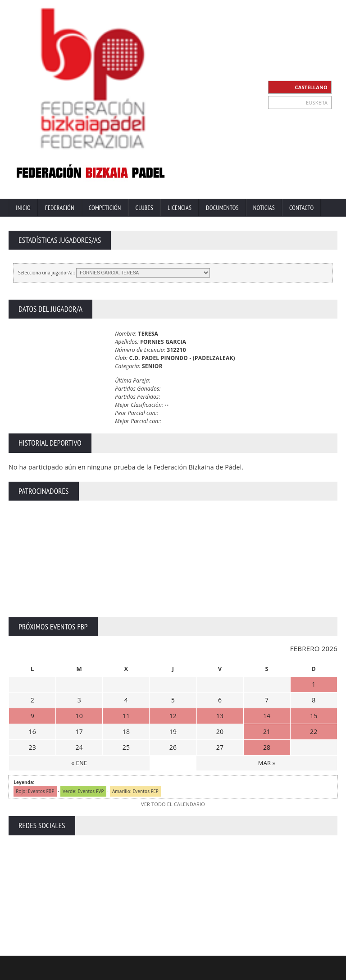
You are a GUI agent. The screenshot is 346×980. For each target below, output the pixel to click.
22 (314, 732)
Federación (60, 208)
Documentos (222, 208)
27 (220, 747)
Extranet (157, 972)
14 (267, 716)
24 (79, 747)
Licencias (180, 208)
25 (126, 747)
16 (32, 732)
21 (267, 732)
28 (267, 747)
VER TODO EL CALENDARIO (173, 804)
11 (126, 716)
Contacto (301, 208)
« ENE (79, 763)
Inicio (23, 208)
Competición (105, 208)
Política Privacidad (263, 972)
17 (79, 732)
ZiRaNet (176, 965)
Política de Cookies (315, 972)
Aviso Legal (220, 972)
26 (173, 747)
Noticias (264, 208)
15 (314, 716)
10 (79, 716)
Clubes (144, 208)
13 (220, 716)
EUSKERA (317, 103)
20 (220, 732)
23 (32, 747)
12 (173, 716)
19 (173, 732)
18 (126, 732)
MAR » (267, 763)
